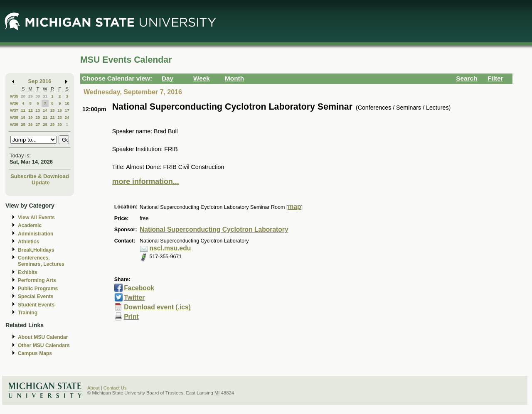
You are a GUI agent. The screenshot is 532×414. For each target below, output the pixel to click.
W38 (14, 117)
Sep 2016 (40, 81)
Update (41, 183)
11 (23, 110)
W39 (14, 124)
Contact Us (115, 388)
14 (45, 110)
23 (60, 117)
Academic (30, 225)
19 (31, 117)
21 (45, 117)
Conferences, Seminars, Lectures (41, 261)
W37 (14, 110)
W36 (14, 103)
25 (23, 124)
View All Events (36, 218)
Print (131, 317)
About (94, 388)
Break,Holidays (36, 250)
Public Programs (38, 289)
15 (53, 110)
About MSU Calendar (43, 337)
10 (67, 103)
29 (31, 96)
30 (38, 96)
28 (23, 96)
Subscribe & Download (40, 176)
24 (67, 117)
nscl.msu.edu (170, 248)
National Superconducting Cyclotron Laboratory (214, 229)
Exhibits (28, 272)
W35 (14, 96)
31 (45, 96)
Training (28, 313)
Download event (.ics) (157, 307)
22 (53, 117)
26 (31, 124)
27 (38, 124)
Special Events (36, 296)
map (294, 207)
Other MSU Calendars (44, 345)
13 (38, 110)
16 (60, 110)
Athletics (28, 242)
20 (38, 117)
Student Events (36, 305)
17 (67, 110)
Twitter (134, 298)
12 (31, 110)
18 (23, 117)
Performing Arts (37, 280)
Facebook (139, 288)
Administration (36, 234)
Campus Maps (35, 353)
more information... (146, 181)
